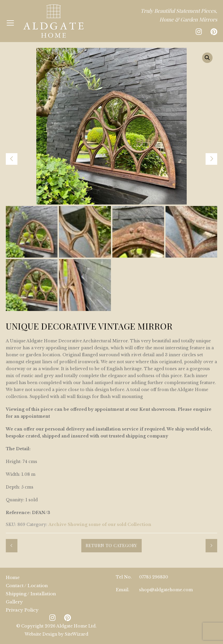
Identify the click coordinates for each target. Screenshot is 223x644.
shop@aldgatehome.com (166, 590)
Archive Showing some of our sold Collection (100, 524)
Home (13, 577)
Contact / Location (27, 586)
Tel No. (124, 577)
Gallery (14, 602)
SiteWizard (77, 634)
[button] (207, 58)
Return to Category (111, 545)
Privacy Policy (22, 610)
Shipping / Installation (31, 594)
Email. (123, 590)
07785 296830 (154, 577)
